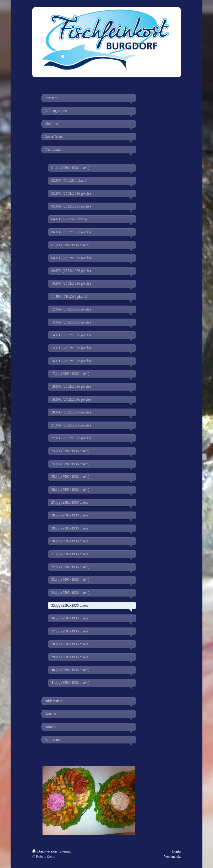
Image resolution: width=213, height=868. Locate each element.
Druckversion (45, 851)
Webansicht (172, 856)
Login (176, 851)
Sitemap (65, 851)
